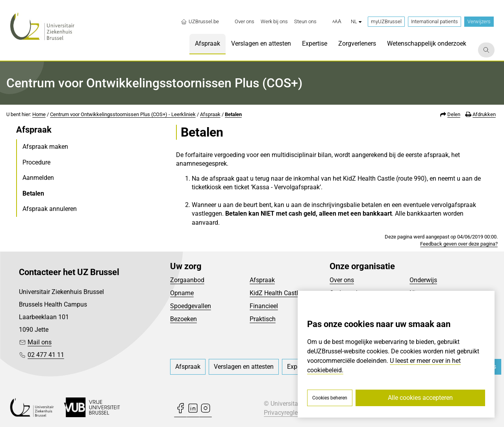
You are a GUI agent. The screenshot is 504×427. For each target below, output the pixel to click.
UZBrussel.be (200, 22)
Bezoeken (183, 319)
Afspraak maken (45, 147)
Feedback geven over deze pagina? (459, 244)
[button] (337, 22)
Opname (182, 293)
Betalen (233, 114)
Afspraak (210, 114)
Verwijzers (479, 21)
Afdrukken (484, 114)
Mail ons (40, 342)
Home (39, 114)
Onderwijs (423, 280)
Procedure (36, 162)
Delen (454, 114)
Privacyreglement (288, 413)
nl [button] (356, 21)
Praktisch (263, 319)
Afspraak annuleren (50, 209)
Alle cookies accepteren (420, 398)
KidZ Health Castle (275, 293)
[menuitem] (245, 22)
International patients (435, 21)
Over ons (342, 280)
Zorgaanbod (187, 280)
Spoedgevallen (191, 306)
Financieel (264, 306)
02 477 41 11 (46, 355)
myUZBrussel (386, 21)
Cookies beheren (330, 398)
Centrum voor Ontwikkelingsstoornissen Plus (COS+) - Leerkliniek (123, 114)
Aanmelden (38, 178)
